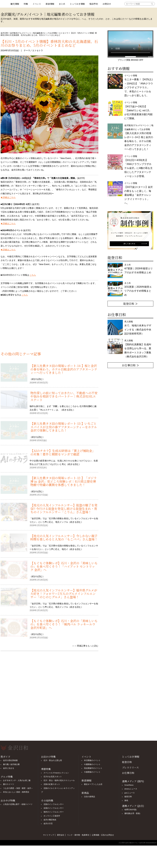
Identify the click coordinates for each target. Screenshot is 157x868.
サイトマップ (49, 835)
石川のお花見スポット (53, 777)
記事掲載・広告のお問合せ (103, 835)
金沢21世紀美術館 (10, 760)
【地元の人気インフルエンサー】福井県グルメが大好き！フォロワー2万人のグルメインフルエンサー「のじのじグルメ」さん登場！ (64, 594)
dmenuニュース (131, 789)
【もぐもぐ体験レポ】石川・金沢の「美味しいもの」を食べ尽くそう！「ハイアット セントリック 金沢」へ (64, 566)
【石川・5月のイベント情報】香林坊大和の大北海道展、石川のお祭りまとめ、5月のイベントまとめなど (49, 43)
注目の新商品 (89, 797)
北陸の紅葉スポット (52, 784)
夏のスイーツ (9, 784)
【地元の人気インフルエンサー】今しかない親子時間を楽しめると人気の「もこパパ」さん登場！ (64, 537)
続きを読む (37, 379)
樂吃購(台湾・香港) (132, 813)
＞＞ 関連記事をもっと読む (85, 646)
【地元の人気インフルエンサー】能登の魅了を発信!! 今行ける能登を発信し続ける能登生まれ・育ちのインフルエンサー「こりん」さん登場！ (64, 509)
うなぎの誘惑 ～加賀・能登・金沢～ (18, 788)
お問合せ (107, 4)
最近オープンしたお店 (93, 784)
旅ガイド (5, 757)
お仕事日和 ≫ (131, 365)
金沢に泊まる (9, 768)
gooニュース (130, 793)
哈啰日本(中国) (131, 810)
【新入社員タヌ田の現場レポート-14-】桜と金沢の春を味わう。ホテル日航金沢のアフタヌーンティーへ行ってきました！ (64, 369)
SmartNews (129, 785)
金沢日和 (4, 33)
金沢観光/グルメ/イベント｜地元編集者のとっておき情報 (34, 33)
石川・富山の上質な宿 (53, 760)
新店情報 (50, 4)
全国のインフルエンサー (54, 808)
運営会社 (61, 835)
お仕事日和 (128, 773)
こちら (33, 275)
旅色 (126, 800)
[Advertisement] (49, 326)
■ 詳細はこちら (8, 197)
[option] (130, 230)
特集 (26, 4)
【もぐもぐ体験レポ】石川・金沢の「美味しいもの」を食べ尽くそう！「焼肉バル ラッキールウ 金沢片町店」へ (64, 624)
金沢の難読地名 (50, 820)
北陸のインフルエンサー (54, 804)
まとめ (62, 4)
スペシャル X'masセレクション (56, 773)
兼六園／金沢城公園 (11, 764)
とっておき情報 (77, 4)
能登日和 (127, 762)
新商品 (85, 793)
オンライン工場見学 (52, 816)
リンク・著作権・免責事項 (78, 835)
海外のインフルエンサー (54, 812)
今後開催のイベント (92, 772)
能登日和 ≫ (131, 304)
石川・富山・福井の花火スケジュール (59, 780)
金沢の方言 (48, 824)
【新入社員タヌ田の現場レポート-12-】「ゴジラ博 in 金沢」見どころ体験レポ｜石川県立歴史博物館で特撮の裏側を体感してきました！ (64, 481)
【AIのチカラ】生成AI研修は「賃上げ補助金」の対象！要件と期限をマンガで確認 (63, 452)
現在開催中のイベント (93, 768)
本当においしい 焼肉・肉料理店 (16, 792)
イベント (37, 4)
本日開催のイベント (92, 760)
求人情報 (138, 349)
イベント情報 (138, 110)
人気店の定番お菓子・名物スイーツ (18, 804)
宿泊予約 (94, 4)
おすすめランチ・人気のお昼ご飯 (17, 780)
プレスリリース (130, 768)
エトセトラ (64, 33)
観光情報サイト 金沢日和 (4, 4)
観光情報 (15, 4)
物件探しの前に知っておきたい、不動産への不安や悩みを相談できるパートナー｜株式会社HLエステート (64, 396)
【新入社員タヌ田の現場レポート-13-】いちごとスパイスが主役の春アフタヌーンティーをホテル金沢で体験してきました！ (64, 427)
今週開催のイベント (92, 764)
